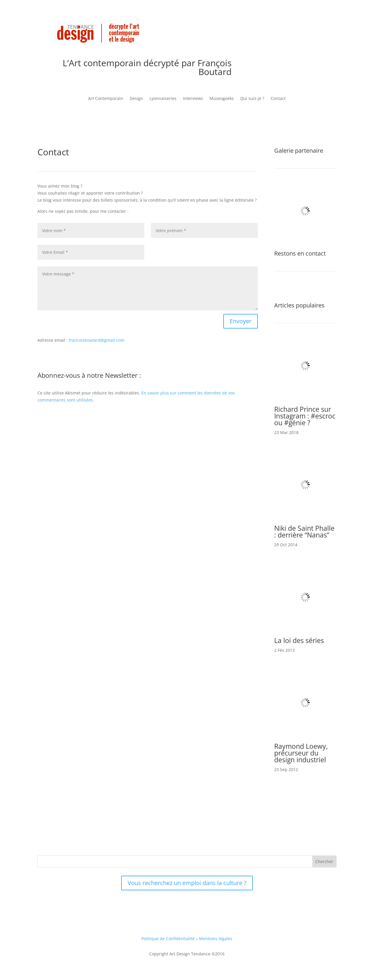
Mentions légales (216, 939)
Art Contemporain (106, 99)
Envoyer (241, 321)
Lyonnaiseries (163, 99)
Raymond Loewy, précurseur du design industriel (301, 753)
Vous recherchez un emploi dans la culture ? (187, 883)
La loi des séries (299, 640)
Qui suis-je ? (252, 99)
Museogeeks (222, 99)
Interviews (193, 99)
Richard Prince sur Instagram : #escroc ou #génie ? (305, 416)
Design (136, 99)
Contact (278, 99)
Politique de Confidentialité (168, 939)
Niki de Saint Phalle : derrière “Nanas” (304, 531)
